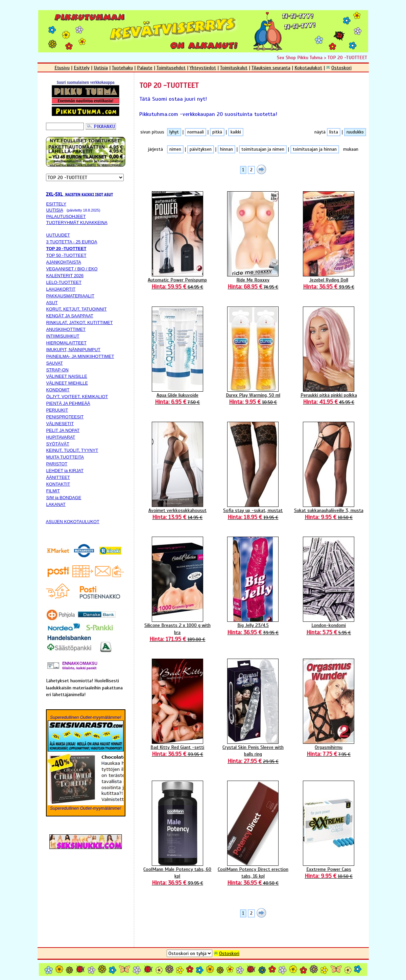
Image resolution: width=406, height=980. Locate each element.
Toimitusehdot (171, 68)
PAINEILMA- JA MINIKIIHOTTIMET (80, 356)
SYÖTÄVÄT (58, 444)
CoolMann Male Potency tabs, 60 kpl (177, 876)
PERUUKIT (57, 410)
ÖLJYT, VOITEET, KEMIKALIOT (77, 397)
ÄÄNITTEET (58, 477)
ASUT (52, 303)
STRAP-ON (57, 370)
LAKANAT (56, 504)
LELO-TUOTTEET (64, 282)
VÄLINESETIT (60, 424)
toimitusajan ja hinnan (315, 149)
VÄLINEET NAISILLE (67, 376)
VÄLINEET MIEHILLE (67, 383)
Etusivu (62, 68)
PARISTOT (57, 464)
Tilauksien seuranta (271, 68)
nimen (175, 149)
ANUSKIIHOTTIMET (66, 329)
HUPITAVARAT (61, 437)
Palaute (145, 68)
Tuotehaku (122, 68)
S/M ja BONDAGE (64, 498)
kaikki (236, 132)
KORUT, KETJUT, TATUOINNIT (77, 309)
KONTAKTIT (58, 484)
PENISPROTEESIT (65, 417)
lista (334, 132)
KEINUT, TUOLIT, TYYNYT (72, 450)
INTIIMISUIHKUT (63, 336)
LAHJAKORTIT (61, 289)
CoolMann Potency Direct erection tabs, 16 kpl (253, 876)
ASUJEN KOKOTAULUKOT (73, 522)
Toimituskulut (234, 68)
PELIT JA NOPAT (63, 430)
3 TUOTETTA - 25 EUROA (72, 242)
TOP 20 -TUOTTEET (347, 57)
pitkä (217, 132)
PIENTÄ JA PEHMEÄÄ (68, 403)
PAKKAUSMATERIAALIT (70, 296)
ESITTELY (56, 204)
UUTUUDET (58, 235)
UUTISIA (55, 210)
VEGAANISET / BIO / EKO (72, 269)
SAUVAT (55, 363)
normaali (196, 132)
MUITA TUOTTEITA (65, 457)
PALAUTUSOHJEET (66, 216)
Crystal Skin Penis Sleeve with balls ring (253, 754)
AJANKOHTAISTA (64, 262)
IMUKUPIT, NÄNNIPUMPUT (74, 350)
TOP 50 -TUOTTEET (66, 255)
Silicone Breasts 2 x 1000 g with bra (177, 632)
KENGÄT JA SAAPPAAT (70, 316)
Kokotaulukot (308, 68)
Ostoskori (341, 68)
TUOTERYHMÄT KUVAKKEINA (77, 223)
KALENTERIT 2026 (65, 276)
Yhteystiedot (203, 68)
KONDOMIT (58, 390)
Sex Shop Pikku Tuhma (300, 57)
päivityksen (201, 149)
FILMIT (53, 491)
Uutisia (101, 68)
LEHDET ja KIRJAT (65, 471)
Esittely (82, 68)
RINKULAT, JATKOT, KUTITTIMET (80, 323)
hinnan (226, 149)
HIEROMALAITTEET (66, 343)
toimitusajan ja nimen (263, 149)
